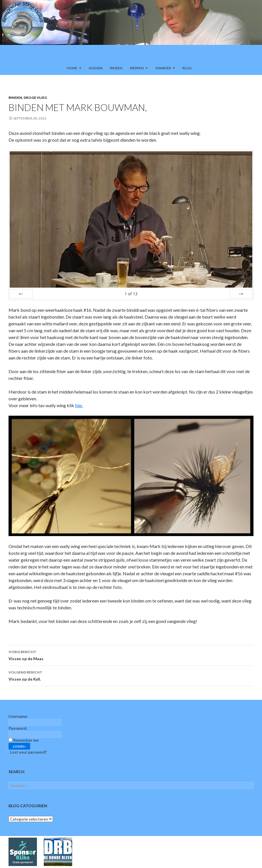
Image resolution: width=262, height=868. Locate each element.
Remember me (26, 740)
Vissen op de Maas (131, 655)
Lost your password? (29, 752)
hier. (79, 405)
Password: (18, 728)
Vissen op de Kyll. (131, 675)
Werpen (137, 68)
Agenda (96, 68)
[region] (131, 31)
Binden (116, 68)
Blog (187, 68)
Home (72, 68)
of (131, 294)
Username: (18, 716)
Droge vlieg (35, 98)
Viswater (163, 68)
